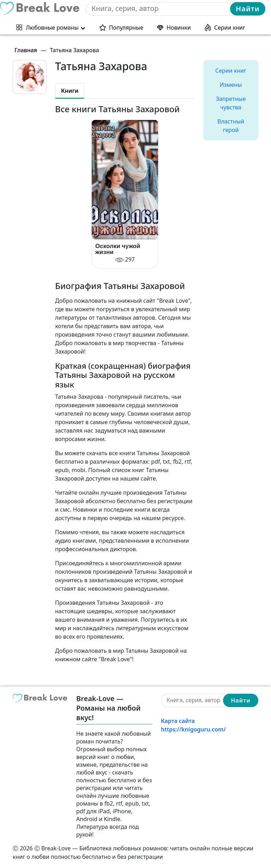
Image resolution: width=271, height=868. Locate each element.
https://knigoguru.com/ (193, 729)
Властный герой (231, 126)
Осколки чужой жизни (118, 249)
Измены (231, 85)
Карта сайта (178, 721)
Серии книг (230, 28)
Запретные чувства (231, 103)
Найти (248, 9)
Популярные (126, 28)
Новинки (179, 28)
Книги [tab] (70, 91)
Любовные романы (52, 28)
